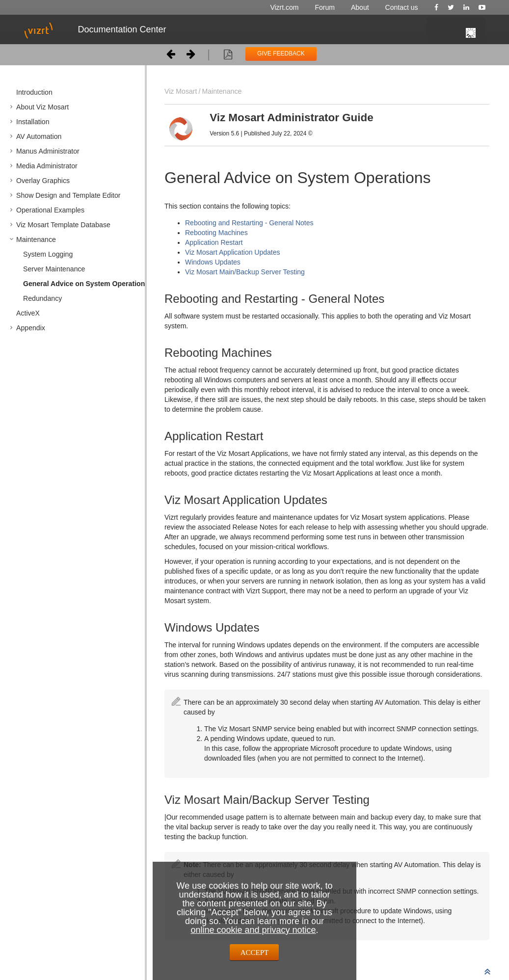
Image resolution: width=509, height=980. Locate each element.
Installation (33, 122)
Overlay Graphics (43, 181)
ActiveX (28, 313)
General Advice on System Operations (86, 284)
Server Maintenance (54, 269)
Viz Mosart (181, 91)
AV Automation (39, 136)
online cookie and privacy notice (253, 930)
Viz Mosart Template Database (63, 225)
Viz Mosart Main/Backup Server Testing (245, 272)
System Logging (48, 254)
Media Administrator (47, 166)
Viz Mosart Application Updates (233, 252)
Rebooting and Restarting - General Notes (249, 223)
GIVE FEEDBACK (281, 53)
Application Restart (214, 242)
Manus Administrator (48, 151)
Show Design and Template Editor (68, 195)
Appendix (31, 328)
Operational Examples (50, 210)
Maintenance (36, 239)
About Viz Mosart (42, 107)
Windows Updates (213, 262)
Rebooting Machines (216, 233)
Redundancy (42, 298)
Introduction (34, 92)
